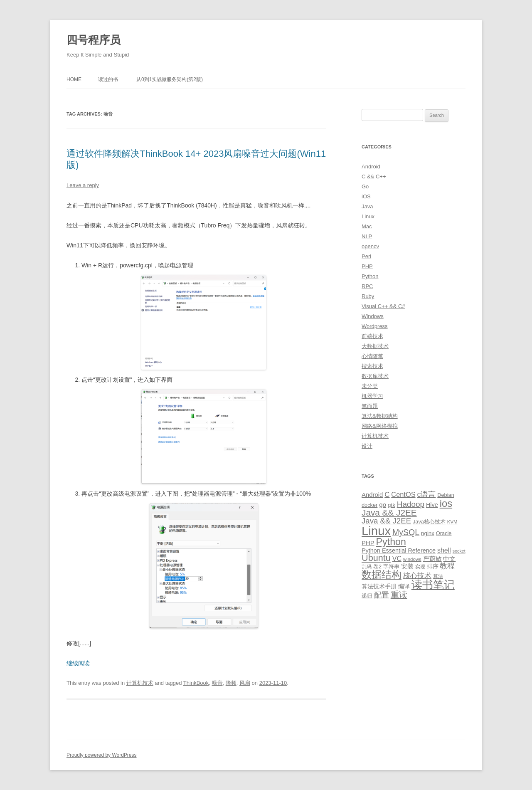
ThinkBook (196, 683)
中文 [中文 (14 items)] (449, 559)
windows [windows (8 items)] (412, 559)
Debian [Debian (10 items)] (446, 495)
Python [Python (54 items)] (391, 542)
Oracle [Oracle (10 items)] (444, 533)
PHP (367, 266)
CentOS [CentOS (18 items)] (403, 494)
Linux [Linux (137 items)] (376, 531)
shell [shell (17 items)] (444, 550)
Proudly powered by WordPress (102, 755)
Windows (373, 316)
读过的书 (108, 79)
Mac (367, 226)
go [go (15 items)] (383, 505)
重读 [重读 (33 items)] (399, 595)
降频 (231, 683)
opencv (370, 246)
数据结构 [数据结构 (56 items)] (382, 575)
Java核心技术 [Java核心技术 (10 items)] (429, 522)
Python (370, 276)
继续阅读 (78, 663)
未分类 (370, 386)
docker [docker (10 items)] (369, 505)
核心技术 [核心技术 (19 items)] (417, 576)
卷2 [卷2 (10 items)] (377, 567)
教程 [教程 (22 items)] (447, 566)
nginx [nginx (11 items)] (428, 533)
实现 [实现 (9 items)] (420, 567)
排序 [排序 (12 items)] (433, 566)
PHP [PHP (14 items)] (368, 543)
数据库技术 (375, 376)
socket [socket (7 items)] (459, 551)
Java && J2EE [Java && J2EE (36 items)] (389, 512)
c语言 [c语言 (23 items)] (426, 494)
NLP (367, 236)
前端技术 (372, 336)
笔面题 (370, 406)
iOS (366, 196)
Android (371, 167)
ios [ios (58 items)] (446, 503)
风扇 (245, 683)
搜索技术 (372, 366)
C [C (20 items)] (387, 495)
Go (365, 186)
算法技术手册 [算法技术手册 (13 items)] (379, 586)
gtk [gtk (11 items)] (392, 505)
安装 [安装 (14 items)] (407, 566)
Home (74, 79)
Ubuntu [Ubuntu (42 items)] (376, 558)
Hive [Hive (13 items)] (432, 505)
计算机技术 (140, 683)
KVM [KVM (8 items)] (452, 522)
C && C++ (374, 177)
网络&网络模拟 (380, 426)
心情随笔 (372, 356)
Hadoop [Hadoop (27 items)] (411, 504)
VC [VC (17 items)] (397, 558)
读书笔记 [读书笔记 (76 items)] (433, 585)
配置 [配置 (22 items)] (382, 595)
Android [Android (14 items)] (372, 495)
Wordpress (375, 326)
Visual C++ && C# (383, 306)
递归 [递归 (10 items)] (367, 596)
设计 (367, 446)
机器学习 (372, 396)
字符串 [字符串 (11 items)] (391, 567)
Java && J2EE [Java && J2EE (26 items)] (386, 521)
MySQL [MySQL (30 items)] (406, 532)
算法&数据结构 (380, 416)
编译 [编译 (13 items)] (404, 586)
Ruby (368, 296)
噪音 (217, 683)
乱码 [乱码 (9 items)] (367, 567)
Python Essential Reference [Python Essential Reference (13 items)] (399, 551)
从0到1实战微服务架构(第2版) (170, 79)
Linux (368, 216)
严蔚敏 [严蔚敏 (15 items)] (432, 559)
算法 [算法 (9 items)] (438, 576)
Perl (366, 256)
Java (367, 206)
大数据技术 (375, 346)
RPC (367, 286)
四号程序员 (94, 40)
